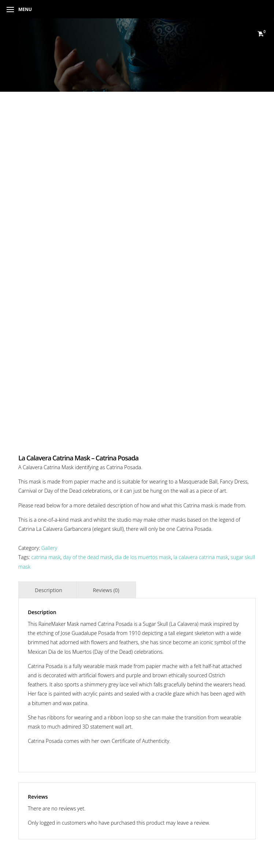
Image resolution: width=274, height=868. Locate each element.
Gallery (49, 548)
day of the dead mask (88, 557)
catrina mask (46, 557)
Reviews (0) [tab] (106, 590)
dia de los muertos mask (143, 557)
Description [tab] (49, 590)
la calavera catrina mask (201, 557)
